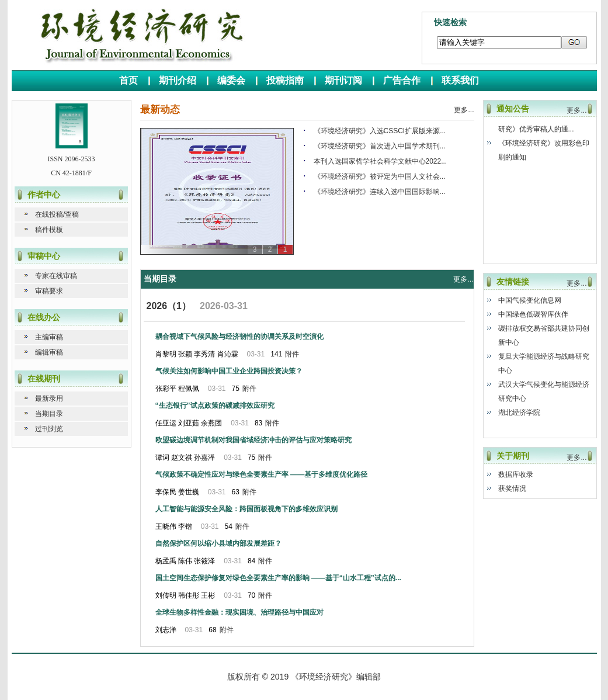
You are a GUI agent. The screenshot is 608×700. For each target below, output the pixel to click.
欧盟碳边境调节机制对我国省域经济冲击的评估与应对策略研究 (253, 440)
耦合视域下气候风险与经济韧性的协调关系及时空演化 (239, 337)
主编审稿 (49, 337)
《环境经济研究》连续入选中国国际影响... (380, 192)
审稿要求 (49, 291)
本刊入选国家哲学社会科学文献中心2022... (381, 161)
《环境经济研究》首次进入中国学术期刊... (380, 146)
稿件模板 (49, 230)
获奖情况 (512, 488)
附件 (292, 354)
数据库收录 (516, 474)
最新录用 (49, 398)
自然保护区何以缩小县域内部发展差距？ (218, 543)
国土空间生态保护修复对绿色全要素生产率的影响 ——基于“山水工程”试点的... (278, 578)
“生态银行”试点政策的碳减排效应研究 (215, 406)
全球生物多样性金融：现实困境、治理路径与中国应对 (239, 612)
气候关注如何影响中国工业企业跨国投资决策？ (229, 371)
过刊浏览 (49, 429)
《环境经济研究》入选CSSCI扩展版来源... (380, 131)
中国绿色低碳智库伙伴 (533, 314)
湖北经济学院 (519, 413)
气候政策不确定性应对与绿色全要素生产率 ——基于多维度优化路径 (261, 474)
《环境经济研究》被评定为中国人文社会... (380, 176)
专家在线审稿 (56, 276)
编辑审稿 (49, 352)
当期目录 (49, 414)
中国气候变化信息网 (530, 300)
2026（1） (169, 306)
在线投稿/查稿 (57, 214)
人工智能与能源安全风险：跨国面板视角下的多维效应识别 (246, 509)
